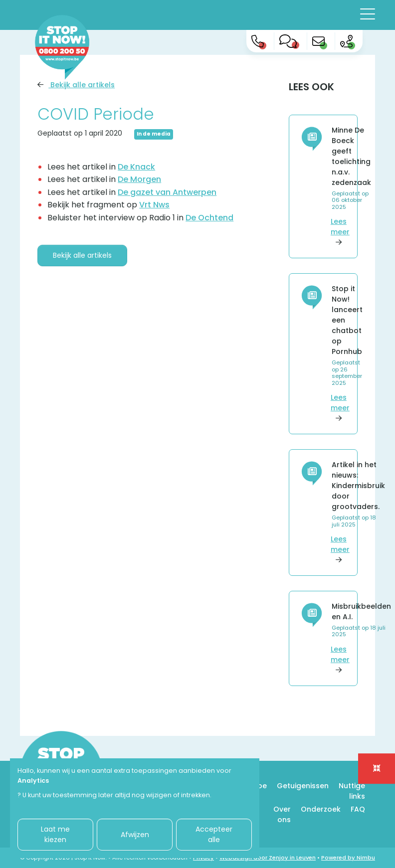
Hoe (260, 786)
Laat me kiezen (55, 834)
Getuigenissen (303, 786)
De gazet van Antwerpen (167, 192)
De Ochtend (209, 218)
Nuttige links (352, 791)
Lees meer (340, 232)
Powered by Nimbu (348, 858)
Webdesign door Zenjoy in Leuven (268, 858)
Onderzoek (321, 809)
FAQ (358, 809)
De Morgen (139, 179)
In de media (154, 134)
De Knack (136, 167)
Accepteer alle (214, 834)
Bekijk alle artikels (76, 85)
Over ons (282, 814)
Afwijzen (135, 835)
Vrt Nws (154, 205)
